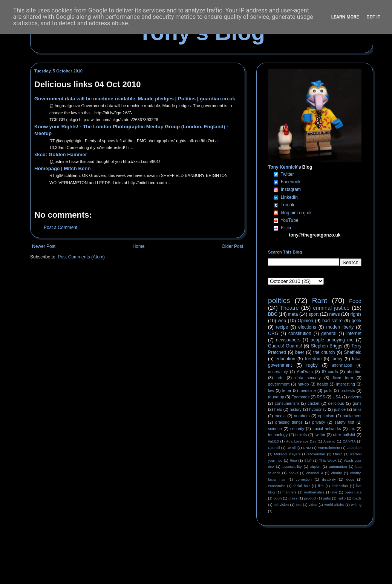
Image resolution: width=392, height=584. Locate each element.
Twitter (287, 174)
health (322, 384)
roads (357, 498)
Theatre (289, 308)
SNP (308, 460)
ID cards (330, 372)
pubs (327, 498)
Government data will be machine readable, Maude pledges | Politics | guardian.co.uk (135, 99)
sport (314, 314)
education (285, 359)
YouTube (289, 220)
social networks (327, 429)
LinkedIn (289, 197)
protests (348, 390)
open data (353, 492)
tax (352, 429)
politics (279, 300)
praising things (289, 422)
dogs (350, 479)
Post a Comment (60, 227)
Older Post (232, 246)
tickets (301, 435)
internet (354, 333)
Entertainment (329, 448)
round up (276, 397)
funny (337, 359)
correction (304, 479)
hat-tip (303, 384)
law (271, 390)
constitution (300, 333)
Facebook (291, 182)
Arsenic (329, 441)
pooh (278, 498)
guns (357, 403)
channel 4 (315, 473)
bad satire (332, 321)
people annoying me (332, 340)
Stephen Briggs (327, 346)
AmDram (305, 372)
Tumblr (287, 205)
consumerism (287, 403)
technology (278, 435)
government (279, 384)
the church (324, 352)
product (310, 498)
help (278, 409)
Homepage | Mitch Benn (63, 168)
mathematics (314, 492)
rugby (312, 365)
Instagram (291, 189)
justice (340, 409)
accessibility (292, 466)
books (293, 473)
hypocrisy (318, 409)
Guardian (354, 448)
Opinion (305, 321)
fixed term (343, 378)
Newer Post (44, 246)
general (329, 333)
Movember (317, 454)
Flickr (286, 228)
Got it (373, 17)
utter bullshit (344, 435)
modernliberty (340, 327)
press (293, 498)
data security (308, 378)
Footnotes (300, 397)
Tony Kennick (283, 167)
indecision (340, 486)
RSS (321, 397)
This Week (328, 460)
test (299, 505)
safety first (345, 422)
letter (287, 390)
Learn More (345, 17)
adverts (355, 397)
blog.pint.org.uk (296, 213)
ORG (273, 333)
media (280, 416)
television (281, 505)
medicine (308, 390)
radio (342, 498)
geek (357, 321)
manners (289, 492)
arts (280, 378)
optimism (326, 416)
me (335, 492)
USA (337, 397)
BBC (273, 314)
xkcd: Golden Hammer (61, 154)
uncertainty (278, 372)
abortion (354, 372)
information (342, 365)
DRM (307, 448)
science (275, 429)
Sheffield (352, 352)
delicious (336, 403)
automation (338, 466)
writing (356, 505)
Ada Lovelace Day (301, 441)
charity (337, 473)
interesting (346, 384)
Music (338, 454)
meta (293, 314)
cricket (313, 403)
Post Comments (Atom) (81, 257)
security (297, 429)
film (321, 486)
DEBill (291, 448)
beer (300, 352)
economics (277, 486)
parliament (352, 416)
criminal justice (332, 308)
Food (355, 301)
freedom (313, 359)
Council (274, 448)
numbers (302, 416)
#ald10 (273, 441)
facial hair (302, 486)
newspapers (288, 340)
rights (356, 314)
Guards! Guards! (285, 346)
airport (315, 466)
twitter (320, 435)
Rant (320, 300)
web (282, 321)
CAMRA (349, 441)
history (296, 409)
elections (307, 327)
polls (328, 390)
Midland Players (287, 454)
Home (139, 246)
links (357, 409)
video (313, 505)
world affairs (334, 505)
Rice (293, 460)
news (334, 314)
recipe (282, 327)
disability (329, 479)
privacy (318, 422)
